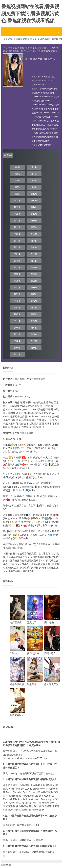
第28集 (34, 254)
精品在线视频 (17, 684)
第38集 (34, 288)
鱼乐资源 (8, 155)
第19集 (17, 227)
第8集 (34, 187)
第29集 (17, 261)
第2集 (34, 167)
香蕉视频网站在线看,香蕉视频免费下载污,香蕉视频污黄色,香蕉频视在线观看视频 (30, 14)
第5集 (17, 180)
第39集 (17, 294)
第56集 (34, 348)
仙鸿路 (13, 653)
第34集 (34, 274)
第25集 (17, 247)
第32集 (34, 267)
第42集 (34, 301)
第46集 (34, 314)
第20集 (34, 227)
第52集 (34, 334)
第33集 (17, 274)
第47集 (17, 321)
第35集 (17, 281)
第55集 (17, 348)
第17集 (17, 221)
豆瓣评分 (36, 85)
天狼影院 (38, 840)
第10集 (34, 194)
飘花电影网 (25, 840)
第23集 (17, 241)
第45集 (17, 314)
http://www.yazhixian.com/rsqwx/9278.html (25, 758)
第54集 (34, 341)
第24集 (34, 241)
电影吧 (7, 825)
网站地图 (6, 865)
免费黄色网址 (17, 715)
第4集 (34, 174)
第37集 (17, 288)
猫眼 (50, 852)
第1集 (17, 167)
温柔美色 (32, 684)
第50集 (34, 328)
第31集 (17, 267)
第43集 (17, 308)
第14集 (34, 207)
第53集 (17, 341)
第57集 (17, 354)
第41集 (17, 301)
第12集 (34, 201)
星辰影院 (8, 852)
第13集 (17, 207)
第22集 (34, 234)
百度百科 (41, 773)
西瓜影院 (8, 785)
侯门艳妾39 (33, 653)
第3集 (17, 174)
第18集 (34, 221)
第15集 (17, 214)
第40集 (34, 294)
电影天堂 (8, 840)
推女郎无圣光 (51, 684)
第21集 (17, 234)
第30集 (34, 261)
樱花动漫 (8, 751)
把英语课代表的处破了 (22, 622)
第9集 (17, 194)
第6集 (34, 180)
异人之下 (32, 622)
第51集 (17, 334)
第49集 (17, 328)
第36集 (34, 281)
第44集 (34, 308)
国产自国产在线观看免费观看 (42, 51)
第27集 (17, 254)
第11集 (17, 201)
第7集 (17, 187)
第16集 (34, 214)
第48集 (34, 321)
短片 (23, 51)
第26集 (34, 247)
